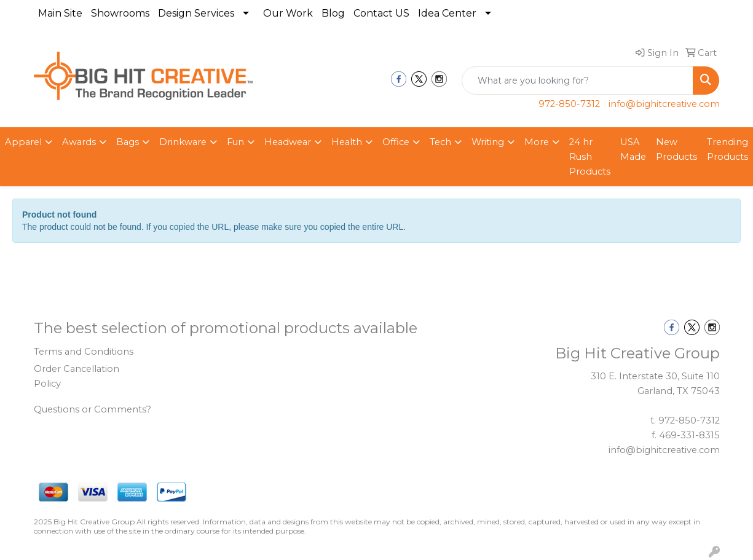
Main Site (60, 13)
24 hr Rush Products (590, 157)
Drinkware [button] (183, 142)
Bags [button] (128, 142)
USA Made (633, 149)
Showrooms (120, 13)
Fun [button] (235, 142)
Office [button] (396, 142)
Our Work (288, 13)
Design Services (196, 13)
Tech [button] (440, 142)
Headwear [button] (288, 142)
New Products (676, 149)
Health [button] (347, 142)
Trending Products (727, 149)
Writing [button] (488, 142)
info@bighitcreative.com (664, 104)
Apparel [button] (23, 142)
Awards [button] (79, 142)
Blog (333, 13)
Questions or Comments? (93, 409)
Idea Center (447, 13)
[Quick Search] (578, 81)
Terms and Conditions (84, 352)
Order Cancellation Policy (77, 376)
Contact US (381, 13)
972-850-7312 (569, 104)
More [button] (537, 142)
